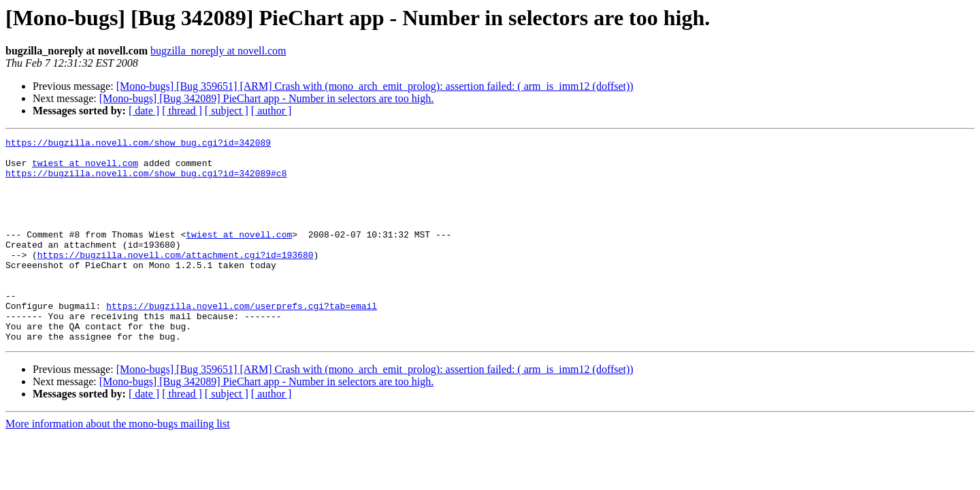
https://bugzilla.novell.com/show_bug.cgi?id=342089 (138, 144)
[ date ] (144, 111)
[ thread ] (182, 111)
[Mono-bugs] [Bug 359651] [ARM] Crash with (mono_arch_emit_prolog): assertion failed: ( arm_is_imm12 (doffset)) (375, 86)
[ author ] (272, 111)
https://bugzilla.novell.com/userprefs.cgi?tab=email (242, 340)
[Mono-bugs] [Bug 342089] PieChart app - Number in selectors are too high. (266, 98)
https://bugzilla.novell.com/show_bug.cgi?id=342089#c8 (146, 181)
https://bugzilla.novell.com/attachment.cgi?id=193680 (176, 279)
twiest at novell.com (85, 169)
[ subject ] (227, 111)
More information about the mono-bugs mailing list (118, 464)
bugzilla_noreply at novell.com (218, 51)
